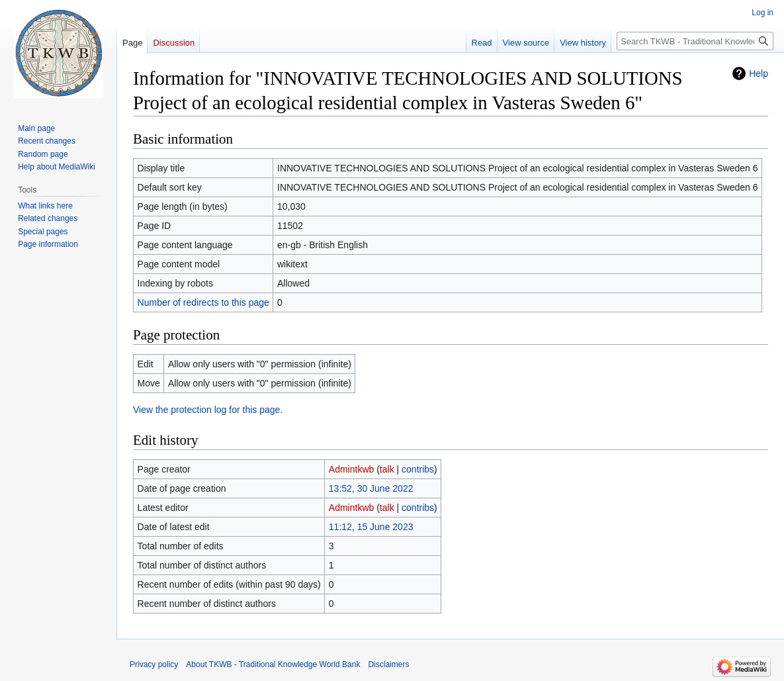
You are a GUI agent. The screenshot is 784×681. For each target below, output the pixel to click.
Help (759, 73)
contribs (418, 469)
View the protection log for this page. (208, 410)
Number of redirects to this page (203, 302)
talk (387, 469)
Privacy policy (154, 664)
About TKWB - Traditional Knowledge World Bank (273, 664)
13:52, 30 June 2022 (371, 488)
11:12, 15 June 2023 (371, 527)
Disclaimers (388, 664)
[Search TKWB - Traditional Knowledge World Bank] (695, 41)
